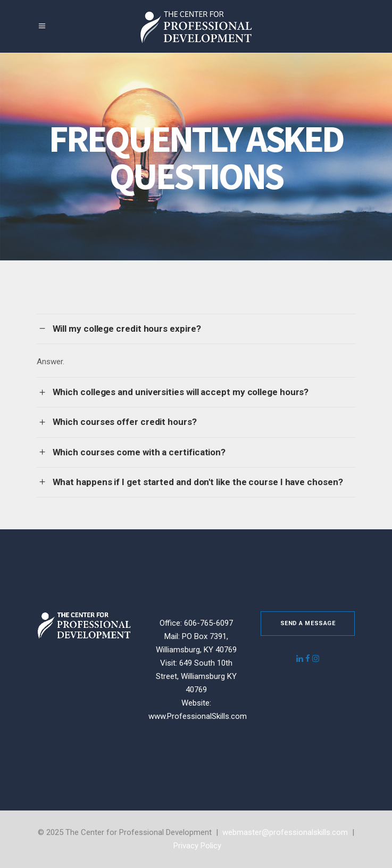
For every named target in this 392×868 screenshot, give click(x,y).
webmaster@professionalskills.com (285, 832)
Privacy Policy (197, 846)
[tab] (196, 329)
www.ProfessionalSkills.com (198, 716)
